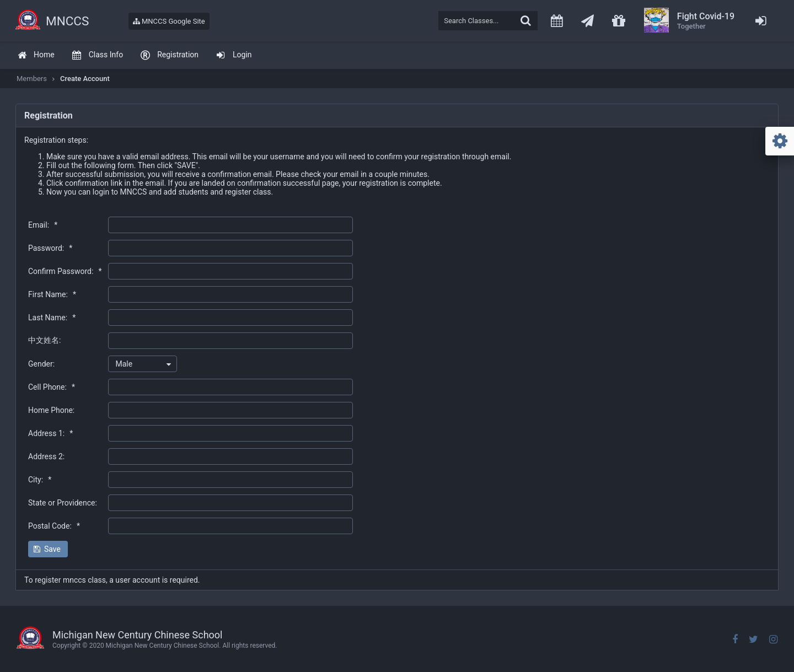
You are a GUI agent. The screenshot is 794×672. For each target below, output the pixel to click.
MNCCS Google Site (169, 21)
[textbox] (488, 21)
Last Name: (52, 318)
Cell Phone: (52, 387)
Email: (43, 225)
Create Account (85, 79)
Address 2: (46, 456)
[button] (48, 549)
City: (40, 480)
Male (124, 364)
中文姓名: (44, 340)
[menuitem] (36, 55)
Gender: (41, 364)
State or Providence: (63, 503)
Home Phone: (51, 410)
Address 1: (50, 433)
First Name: (52, 294)
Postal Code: (54, 526)
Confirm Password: (65, 271)
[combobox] (143, 364)
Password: (50, 248)
